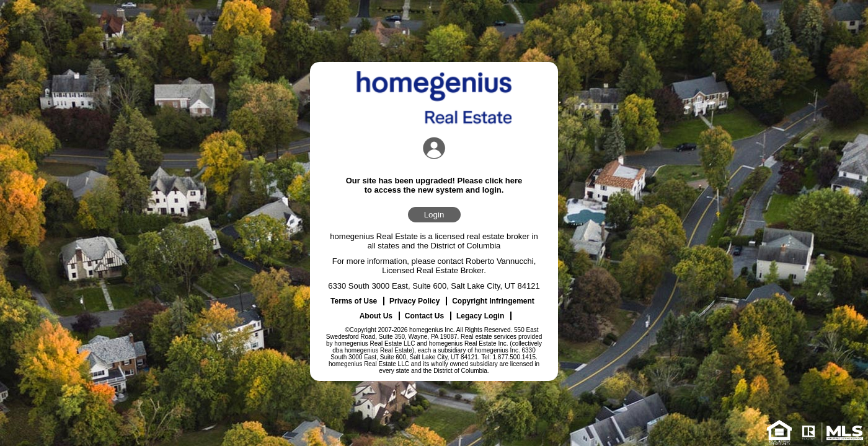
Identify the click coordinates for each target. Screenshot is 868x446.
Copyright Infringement (493, 301)
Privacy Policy (414, 301)
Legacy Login (480, 316)
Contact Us (424, 316)
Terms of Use (354, 301)
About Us (376, 316)
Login (434, 215)
